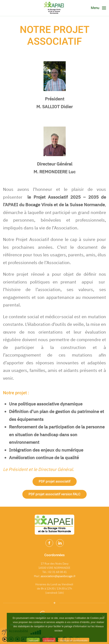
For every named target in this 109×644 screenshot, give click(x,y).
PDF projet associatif (55, 481)
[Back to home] (54, 8)
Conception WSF (49, 614)
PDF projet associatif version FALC (54, 494)
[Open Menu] (98, 8)
